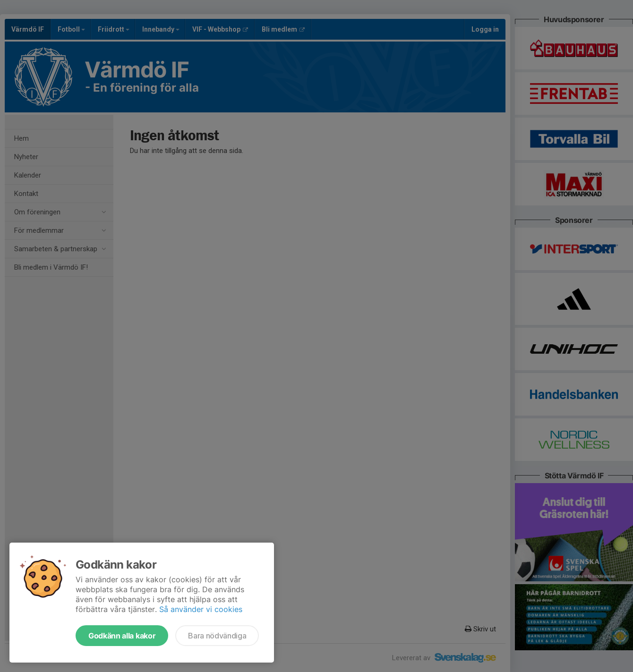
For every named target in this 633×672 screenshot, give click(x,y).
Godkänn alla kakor (122, 636)
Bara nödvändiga (217, 636)
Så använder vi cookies (201, 609)
